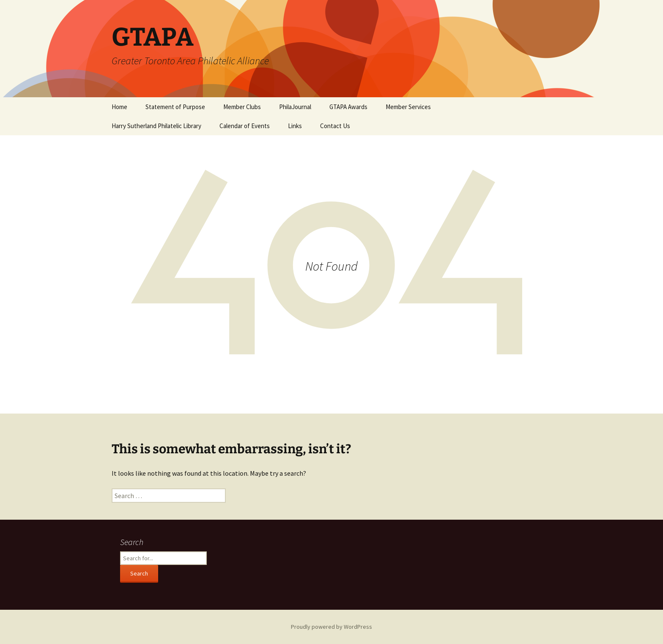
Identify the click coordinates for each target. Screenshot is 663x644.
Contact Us (335, 126)
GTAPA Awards (348, 107)
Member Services (408, 107)
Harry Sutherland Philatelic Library (156, 126)
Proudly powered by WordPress (331, 627)
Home (119, 107)
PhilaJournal (295, 107)
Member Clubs (242, 107)
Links (295, 126)
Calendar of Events (245, 126)
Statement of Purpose (175, 107)
